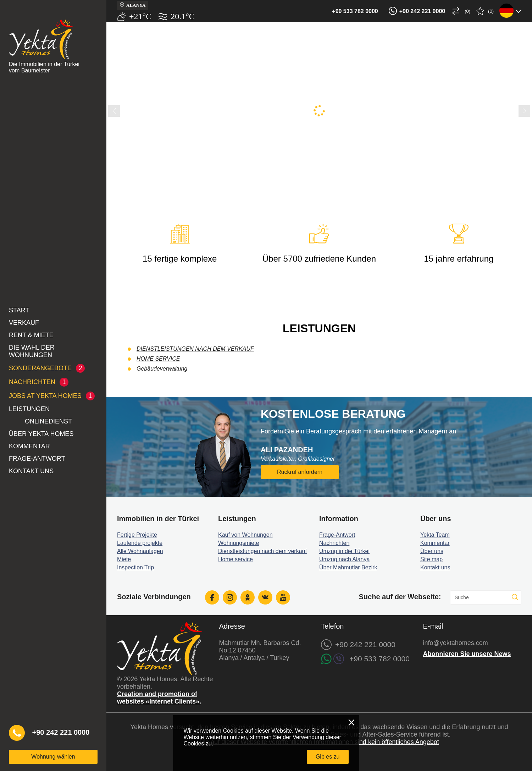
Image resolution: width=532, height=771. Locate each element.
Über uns (432, 551)
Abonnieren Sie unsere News (467, 654)
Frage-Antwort (37, 459)
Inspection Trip (135, 567)
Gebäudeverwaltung (162, 369)
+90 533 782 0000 (355, 11)
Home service (235, 559)
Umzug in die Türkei (344, 551)
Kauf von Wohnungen (245, 535)
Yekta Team (435, 535)
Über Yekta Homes (41, 434)
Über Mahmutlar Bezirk (348, 567)
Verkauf (24, 323)
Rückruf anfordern (300, 472)
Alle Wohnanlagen (140, 551)
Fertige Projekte (137, 535)
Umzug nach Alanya (344, 559)
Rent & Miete (31, 335)
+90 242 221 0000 (422, 11)
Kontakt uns (31, 471)
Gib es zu (328, 757)
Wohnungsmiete (239, 543)
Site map (431, 559)
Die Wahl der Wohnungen (32, 351)
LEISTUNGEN (29, 409)
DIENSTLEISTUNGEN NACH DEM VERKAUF (195, 349)
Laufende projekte (140, 543)
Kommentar (29, 446)
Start (19, 310)
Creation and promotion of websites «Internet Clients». (159, 698)
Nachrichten (334, 543)
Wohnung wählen (53, 757)
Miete (124, 559)
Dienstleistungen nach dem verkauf (262, 551)
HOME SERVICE (158, 359)
